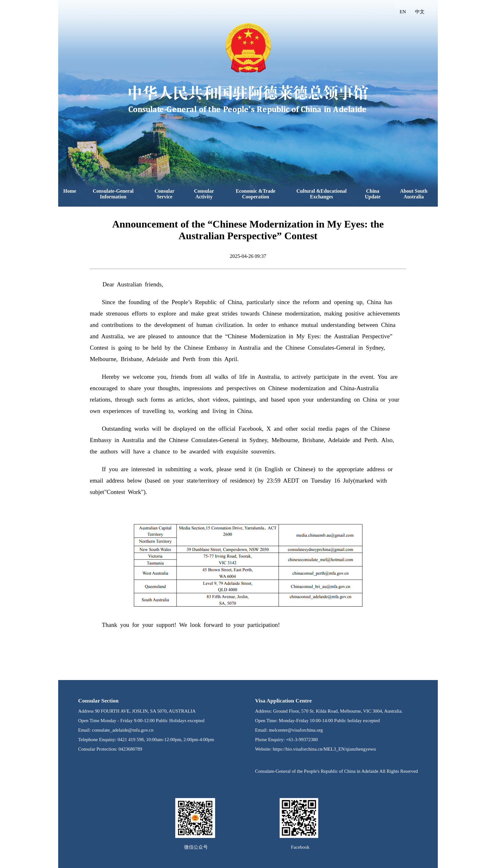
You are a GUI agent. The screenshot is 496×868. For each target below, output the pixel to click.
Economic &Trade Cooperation (255, 194)
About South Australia (414, 194)
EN (403, 12)
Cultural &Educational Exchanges (322, 194)
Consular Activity (204, 194)
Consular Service (165, 194)
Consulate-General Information (113, 194)
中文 (420, 12)
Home (70, 191)
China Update (373, 194)
